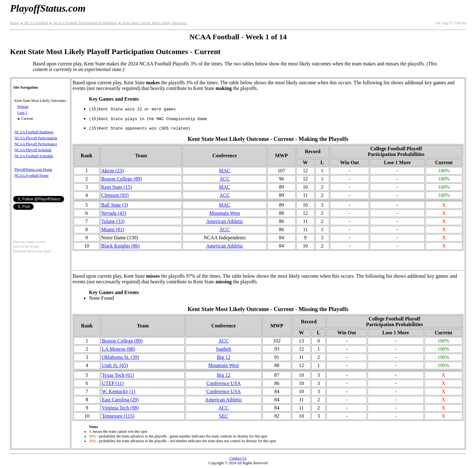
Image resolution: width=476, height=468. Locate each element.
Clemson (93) (115, 195)
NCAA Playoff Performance (36, 144)
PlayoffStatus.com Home (33, 170)
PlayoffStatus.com (48, 8)
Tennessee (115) (118, 416)
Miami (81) (113, 229)
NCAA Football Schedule (34, 156)
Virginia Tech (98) (120, 408)
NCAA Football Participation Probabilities (83, 23)
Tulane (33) (113, 221)
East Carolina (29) (120, 400)
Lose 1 (22, 113)
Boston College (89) (122, 179)
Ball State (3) (115, 205)
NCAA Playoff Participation (36, 138)
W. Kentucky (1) (119, 391)
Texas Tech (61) (118, 375)
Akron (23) (112, 171)
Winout (23, 107)
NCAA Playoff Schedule (33, 150)
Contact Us (238, 458)
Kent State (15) (117, 187)
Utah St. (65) (115, 365)
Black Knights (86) (120, 246)
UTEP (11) (113, 383)
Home (15, 23)
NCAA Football (34, 23)
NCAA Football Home (32, 175)
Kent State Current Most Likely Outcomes (153, 23)
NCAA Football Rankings (34, 132)
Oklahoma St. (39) (120, 357)
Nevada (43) (114, 213)
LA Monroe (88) (118, 349)
